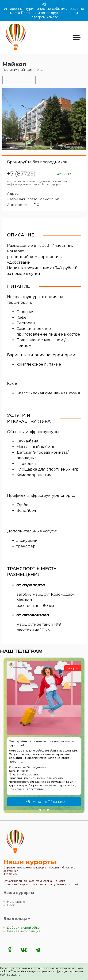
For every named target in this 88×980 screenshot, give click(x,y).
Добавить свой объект (25, 928)
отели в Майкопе (19, 80)
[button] (40, 810)
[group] (44, 735)
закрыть (15, 975)
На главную (16, 902)
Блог (11, 905)
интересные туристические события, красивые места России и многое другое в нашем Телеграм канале (44, 11)
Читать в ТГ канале (45, 802)
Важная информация (24, 931)
